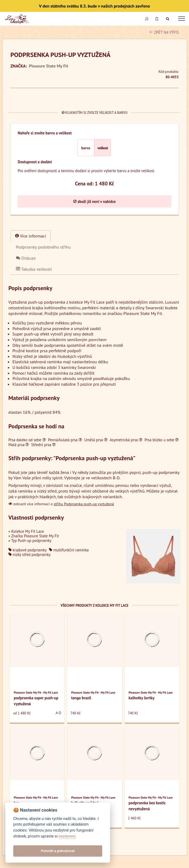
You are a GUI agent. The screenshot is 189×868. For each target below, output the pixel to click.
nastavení (67, 836)
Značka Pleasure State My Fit (35, 536)
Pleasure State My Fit (49, 66)
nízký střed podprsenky (29, 555)
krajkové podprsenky (27, 550)
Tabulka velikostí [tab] (34, 269)
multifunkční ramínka (69, 550)
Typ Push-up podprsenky (31, 540)
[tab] (43, 247)
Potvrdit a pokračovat (58, 851)
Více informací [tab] (31, 236)
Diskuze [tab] (26, 258)
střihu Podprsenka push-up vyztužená (84, 504)
